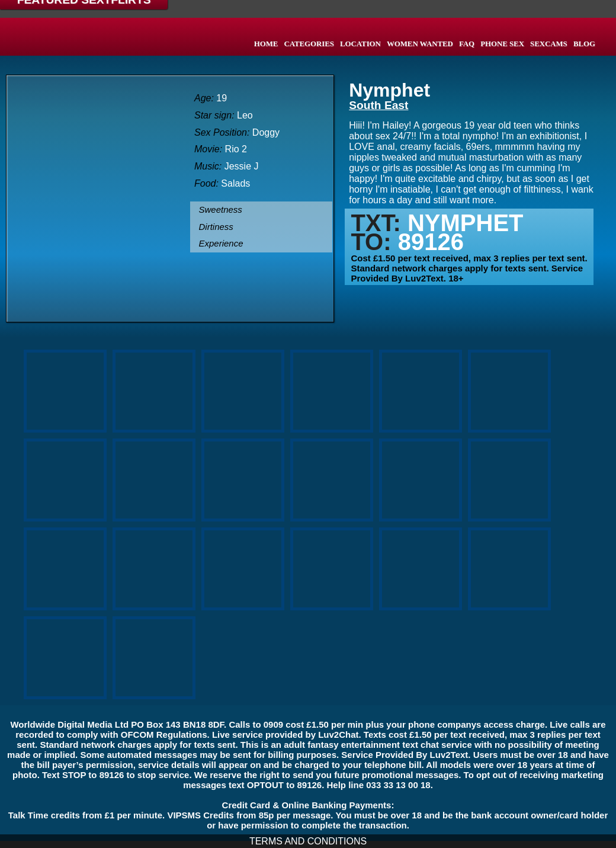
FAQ (467, 44)
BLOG (584, 44)
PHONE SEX (502, 44)
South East (378, 105)
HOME (266, 44)
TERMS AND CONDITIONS (308, 841)
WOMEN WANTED (420, 44)
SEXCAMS (549, 44)
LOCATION (360, 44)
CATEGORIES (309, 44)
